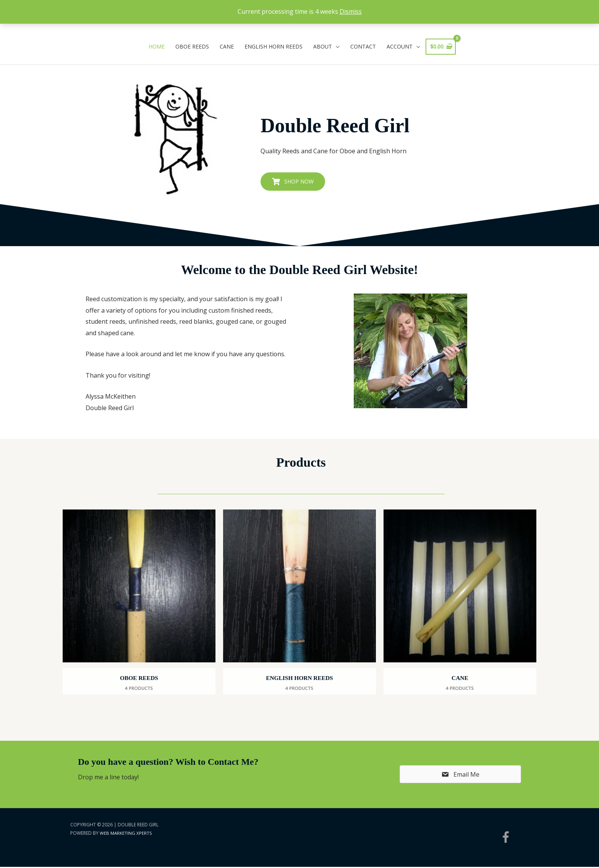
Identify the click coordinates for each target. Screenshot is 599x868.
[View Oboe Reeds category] (139, 603)
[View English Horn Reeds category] (299, 603)
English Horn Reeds (274, 46)
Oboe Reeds (192, 46)
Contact (363, 46)
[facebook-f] (512, 838)
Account (400, 46)
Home (157, 46)
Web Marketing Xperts (126, 835)
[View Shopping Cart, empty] (441, 47)
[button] (293, 182)
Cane (227, 46)
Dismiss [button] (351, 11)
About (323, 46)
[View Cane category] (460, 603)
